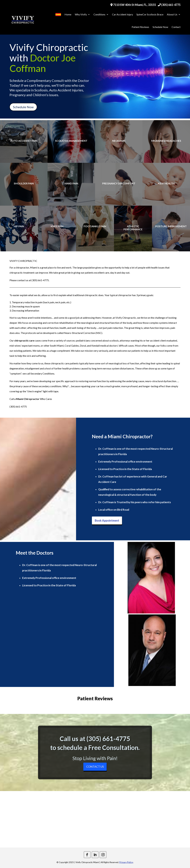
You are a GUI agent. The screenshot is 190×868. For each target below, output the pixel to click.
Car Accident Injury (122, 14)
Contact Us (95, 767)
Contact (176, 27)
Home (68, 14)
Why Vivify (81, 14)
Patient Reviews (140, 27)
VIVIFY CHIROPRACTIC (23, 261)
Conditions (99, 14)
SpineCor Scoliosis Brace (150, 14)
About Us (172, 14)
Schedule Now (160, 27)
